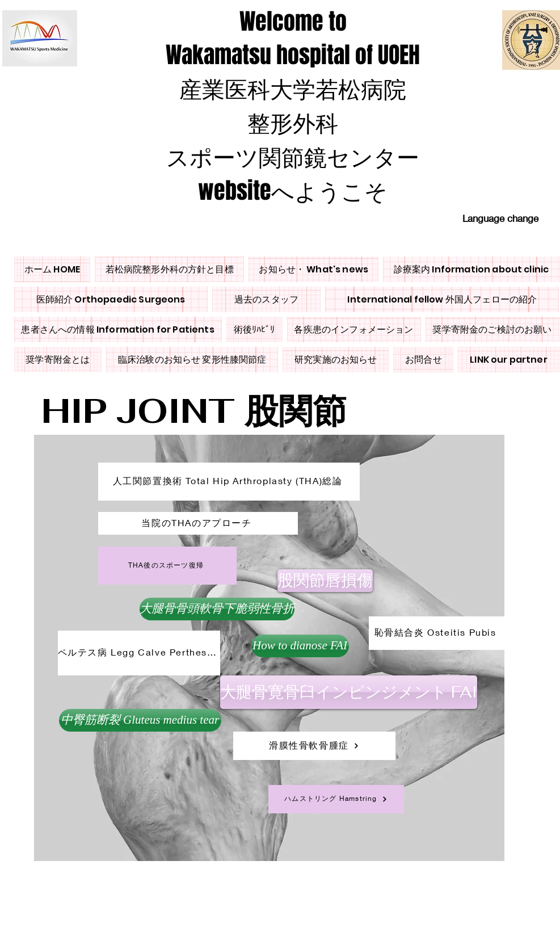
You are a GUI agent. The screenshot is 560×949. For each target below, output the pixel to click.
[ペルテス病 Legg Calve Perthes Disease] (139, 653)
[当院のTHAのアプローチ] (198, 523)
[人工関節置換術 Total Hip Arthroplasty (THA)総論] (229, 482)
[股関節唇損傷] (325, 581)
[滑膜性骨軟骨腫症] (314, 746)
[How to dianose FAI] (300, 646)
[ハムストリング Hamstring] (336, 799)
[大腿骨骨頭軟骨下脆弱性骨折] (217, 609)
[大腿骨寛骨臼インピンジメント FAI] (349, 692)
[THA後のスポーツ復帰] (167, 566)
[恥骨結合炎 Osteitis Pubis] (437, 633)
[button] (140, 720)
